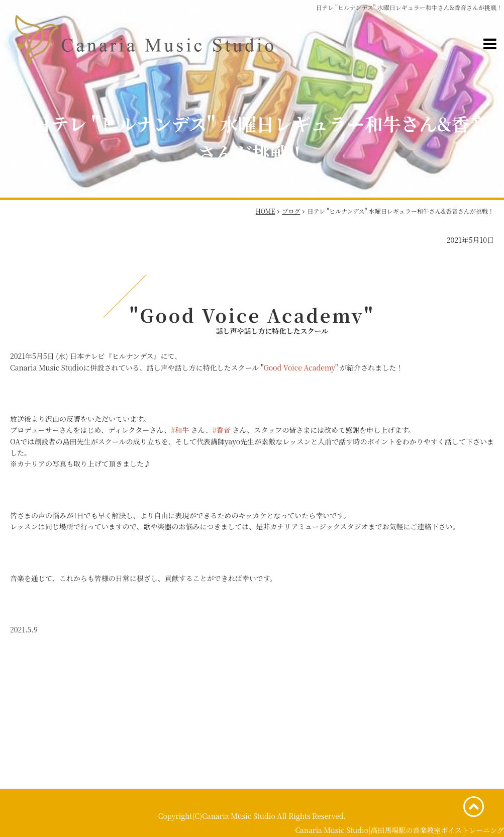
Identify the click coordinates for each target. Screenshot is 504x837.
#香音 (222, 430)
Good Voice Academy (299, 367)
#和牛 (180, 430)
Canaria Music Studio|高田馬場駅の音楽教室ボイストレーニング (399, 830)
